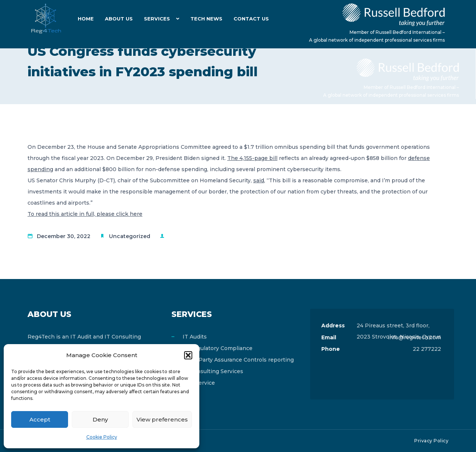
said (259, 180)
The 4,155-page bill (252, 158)
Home (86, 19)
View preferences (162, 419)
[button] (188, 355)
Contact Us (251, 19)
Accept (40, 419)
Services (157, 19)
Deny (100, 419)
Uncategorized (130, 236)
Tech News (206, 19)
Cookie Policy (102, 437)
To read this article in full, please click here (85, 214)
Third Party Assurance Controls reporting (238, 360)
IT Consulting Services (213, 371)
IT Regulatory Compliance (218, 348)
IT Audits (195, 337)
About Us (119, 19)
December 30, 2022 (64, 236)
